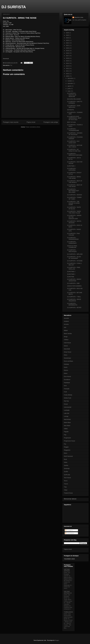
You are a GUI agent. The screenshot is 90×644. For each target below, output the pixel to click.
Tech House (67, 478)
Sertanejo (67, 468)
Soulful (66, 472)
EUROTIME (71, 277)
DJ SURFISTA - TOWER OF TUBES (74, 198)
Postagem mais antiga (51, 122)
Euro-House (67, 376)
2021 (68, 45)
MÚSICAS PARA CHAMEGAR (72, 247)
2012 (68, 68)
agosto (70, 86)
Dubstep (66, 364)
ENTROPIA (71, 110)
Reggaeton (67, 450)
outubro (70, 81)
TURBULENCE (68, 612)
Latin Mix (67, 413)
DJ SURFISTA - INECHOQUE (72, 251)
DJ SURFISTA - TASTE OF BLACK (74, 208)
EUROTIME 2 (71, 274)
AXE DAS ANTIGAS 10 (68, 592)
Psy (11, 65)
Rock (65, 459)
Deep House (68, 352)
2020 (68, 48)
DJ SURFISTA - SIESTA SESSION (74, 222)
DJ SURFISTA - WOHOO (75, 195)
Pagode (66, 432)
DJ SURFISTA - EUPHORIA (72, 169)
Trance (66, 484)
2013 (68, 66)
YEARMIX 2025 (69, 559)
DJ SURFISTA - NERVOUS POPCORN (75, 154)
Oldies (66, 429)
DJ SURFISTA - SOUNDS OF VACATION (75, 134)
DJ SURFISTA (14, 7)
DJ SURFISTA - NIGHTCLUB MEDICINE (72, 95)
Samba (66, 465)
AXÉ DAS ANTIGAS (67, 570)
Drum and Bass (68, 361)
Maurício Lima (79, 17)
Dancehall (67, 349)
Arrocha (66, 324)
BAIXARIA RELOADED (74, 99)
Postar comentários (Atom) (33, 127)
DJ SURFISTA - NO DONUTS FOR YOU (74, 150)
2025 (68, 35)
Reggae (66, 447)
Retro (66, 453)
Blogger (57, 640)
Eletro (66, 373)
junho (69, 89)
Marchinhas (67, 419)
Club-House (67, 343)
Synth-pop (67, 475)
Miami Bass (67, 422)
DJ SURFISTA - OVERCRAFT (72, 243)
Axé (65, 327)
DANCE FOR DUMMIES (74, 286)
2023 (68, 40)
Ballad (66, 330)
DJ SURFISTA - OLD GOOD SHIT (73, 142)
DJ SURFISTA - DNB (73, 283)
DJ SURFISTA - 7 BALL (74, 297)
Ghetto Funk (68, 398)
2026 (68, 33)
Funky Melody (68, 395)
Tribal (66, 490)
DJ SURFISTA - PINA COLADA (73, 234)
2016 (68, 58)
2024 (68, 38)
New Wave (67, 426)
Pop (65, 435)
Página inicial (31, 122)
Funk (65, 392)
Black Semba (68, 334)
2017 (68, 56)
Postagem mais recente (11, 122)
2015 (68, 61)
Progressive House (69, 441)
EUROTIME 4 (71, 166)
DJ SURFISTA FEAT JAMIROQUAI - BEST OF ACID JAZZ (74, 118)
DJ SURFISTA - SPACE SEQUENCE (74, 300)
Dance (66, 346)
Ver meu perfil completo (79, 20)
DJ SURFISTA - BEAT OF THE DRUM (75, 186)
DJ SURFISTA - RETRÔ (74, 308)
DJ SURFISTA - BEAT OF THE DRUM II (75, 182)
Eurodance (67, 380)
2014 (68, 63)
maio (69, 91)
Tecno (66, 481)
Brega (66, 337)
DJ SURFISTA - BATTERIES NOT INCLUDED (73, 191)
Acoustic (66, 318)
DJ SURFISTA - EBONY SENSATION (74, 280)
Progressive (67, 438)
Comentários (70, 533)
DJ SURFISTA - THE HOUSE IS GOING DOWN (73, 203)
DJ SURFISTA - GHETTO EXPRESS (75, 102)
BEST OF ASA (71, 122)
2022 (68, 43)
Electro (66, 370)
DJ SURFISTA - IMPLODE (75, 254)
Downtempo (67, 358)
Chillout (66, 340)
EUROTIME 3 (71, 272)
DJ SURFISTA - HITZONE (75, 261)
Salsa (66, 462)
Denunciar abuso (70, 499)
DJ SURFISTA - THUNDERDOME (73, 130)
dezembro (71, 78)
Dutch (66, 367)
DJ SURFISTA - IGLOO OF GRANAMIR (74, 257)
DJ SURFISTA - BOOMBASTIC (72, 304)
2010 (68, 74)
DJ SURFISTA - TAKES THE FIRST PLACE (74, 212)
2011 (68, 71)
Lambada (67, 410)
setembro (70, 83)
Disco (66, 355)
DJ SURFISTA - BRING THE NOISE (74, 178)
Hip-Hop (66, 401)
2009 (68, 76)
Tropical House (68, 493)
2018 (68, 53)
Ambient (66, 321)
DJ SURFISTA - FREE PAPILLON (74, 268)
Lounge (66, 416)
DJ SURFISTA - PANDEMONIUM (73, 238)
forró (65, 386)
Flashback (67, 383)
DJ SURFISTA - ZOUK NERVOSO (74, 106)
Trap (65, 487)
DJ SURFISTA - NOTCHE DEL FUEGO (75, 146)
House (66, 404)
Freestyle (67, 389)
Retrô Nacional (68, 456)
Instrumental (68, 407)
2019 (68, 51)
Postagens (69, 530)
